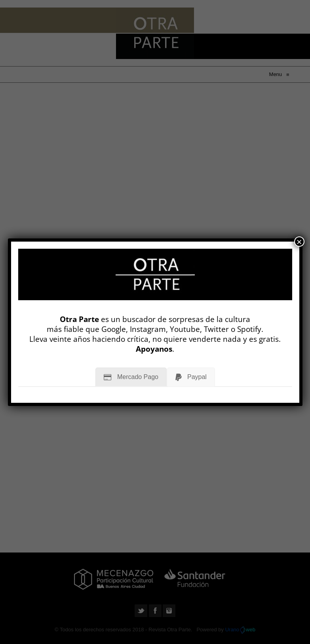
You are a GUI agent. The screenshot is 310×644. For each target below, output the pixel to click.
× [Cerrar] (299, 242)
